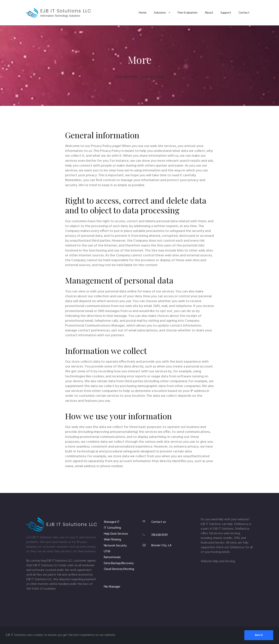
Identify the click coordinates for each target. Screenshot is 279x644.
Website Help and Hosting (218, 561)
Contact (244, 13)
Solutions (162, 13)
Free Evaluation (188, 13)
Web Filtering (112, 540)
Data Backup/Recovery (119, 563)
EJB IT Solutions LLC (66, 11)
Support (226, 13)
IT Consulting (112, 528)
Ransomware (112, 557)
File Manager (112, 587)
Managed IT (112, 522)
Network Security (115, 546)
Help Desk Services (116, 534)
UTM (107, 552)
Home (143, 13)
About (209, 13)
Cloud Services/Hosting (119, 569)
